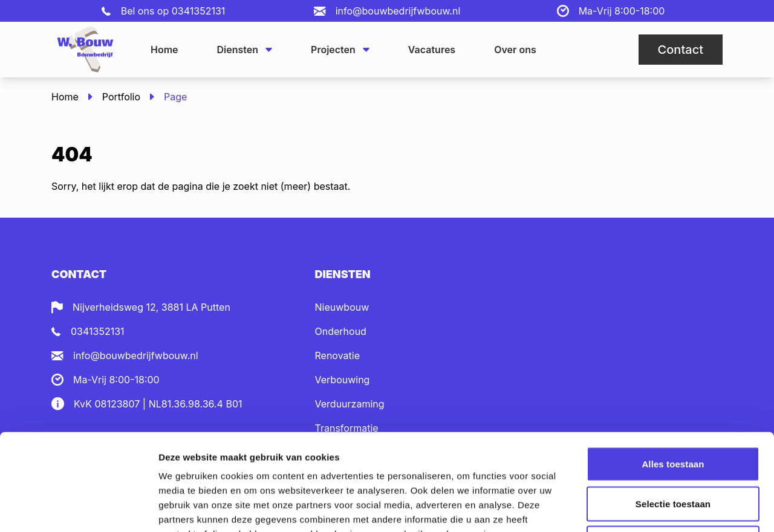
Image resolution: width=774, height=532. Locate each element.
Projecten (340, 50)
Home (164, 50)
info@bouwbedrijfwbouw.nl (398, 11)
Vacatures (432, 50)
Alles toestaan (673, 373)
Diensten (245, 50)
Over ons (515, 50)
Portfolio (121, 97)
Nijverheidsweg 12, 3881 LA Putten (151, 307)
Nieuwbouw (342, 307)
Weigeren (673, 453)
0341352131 (199, 11)
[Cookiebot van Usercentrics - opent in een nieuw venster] (78, 508)
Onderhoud (341, 331)
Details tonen (653, 508)
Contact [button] (681, 50)
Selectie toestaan (673, 413)
